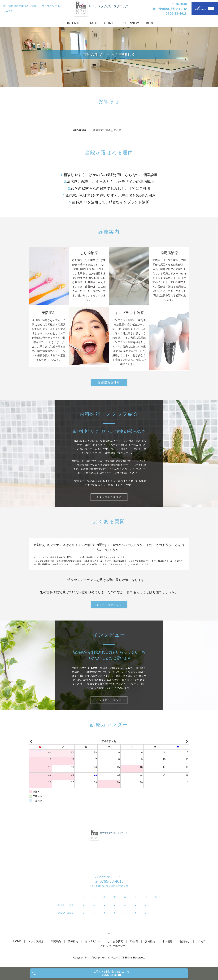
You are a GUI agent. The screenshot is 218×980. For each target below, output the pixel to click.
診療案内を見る (109, 382)
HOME (17, 941)
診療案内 (73, 941)
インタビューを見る (109, 700)
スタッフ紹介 (36, 941)
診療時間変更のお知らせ (107, 130)
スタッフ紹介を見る (109, 497)
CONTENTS (72, 23)
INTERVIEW (130, 23)
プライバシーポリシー (113, 946)
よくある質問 (115, 941)
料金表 (134, 941)
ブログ (201, 941)
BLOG (150, 23)
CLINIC (109, 23)
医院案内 (56, 941)
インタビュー (93, 941)
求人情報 (167, 941)
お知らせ (185, 941)
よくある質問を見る (109, 605)
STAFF (92, 23)
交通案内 (150, 941)
